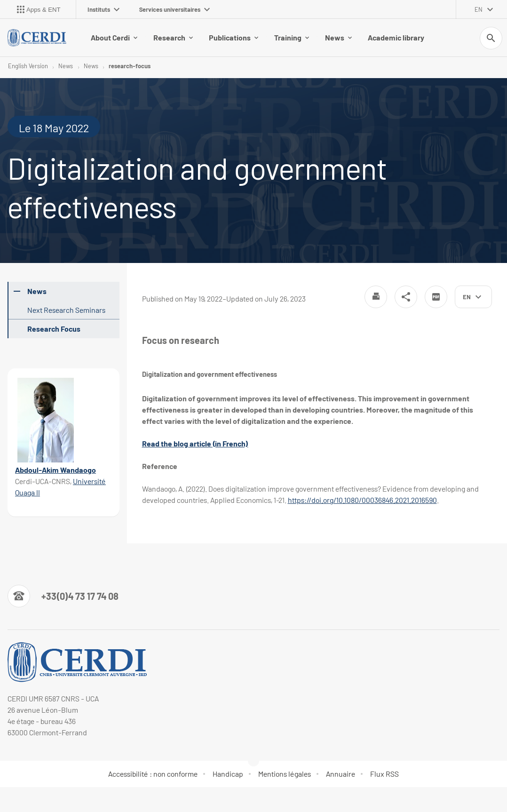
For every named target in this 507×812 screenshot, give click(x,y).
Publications (234, 37)
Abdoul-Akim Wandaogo (55, 470)
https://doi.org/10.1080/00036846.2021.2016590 (362, 500)
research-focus (130, 66)
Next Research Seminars (66, 310)
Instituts (103, 9)
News (338, 37)
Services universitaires (174, 9)
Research (173, 37)
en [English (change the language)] (479, 9)
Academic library (396, 37)
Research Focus (54, 329)
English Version (28, 66)
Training (292, 37)
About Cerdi (114, 37)
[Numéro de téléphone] (63, 596)
